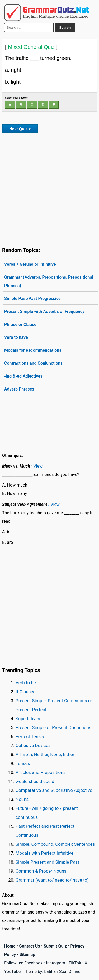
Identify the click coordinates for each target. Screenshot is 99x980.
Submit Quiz (55, 946)
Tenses (23, 763)
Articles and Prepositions (41, 772)
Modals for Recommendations (33, 350)
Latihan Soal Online (62, 971)
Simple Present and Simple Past (47, 862)
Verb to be (26, 683)
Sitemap (27, 955)
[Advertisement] (49, 189)
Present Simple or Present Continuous (53, 727)
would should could (35, 781)
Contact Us (30, 946)
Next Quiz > (20, 129)
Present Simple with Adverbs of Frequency (44, 311)
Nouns (22, 799)
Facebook (33, 963)
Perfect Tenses (30, 736)
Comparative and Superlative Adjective (54, 790)
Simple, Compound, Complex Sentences (55, 844)
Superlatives (28, 719)
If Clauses (25, 692)
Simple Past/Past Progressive (32, 299)
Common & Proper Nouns (41, 871)
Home (10, 946)
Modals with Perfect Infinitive (44, 853)
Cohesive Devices (33, 745)
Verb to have (16, 337)
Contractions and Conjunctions (33, 363)
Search (65, 28)
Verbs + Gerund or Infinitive (30, 264)
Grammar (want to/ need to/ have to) (52, 880)
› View (37, 466)
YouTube (12, 971)
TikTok (75, 963)
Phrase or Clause (20, 324)
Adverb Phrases (19, 389)
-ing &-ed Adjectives (23, 376)
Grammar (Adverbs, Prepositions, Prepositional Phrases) (49, 281)
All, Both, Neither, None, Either (45, 754)
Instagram (55, 963)
